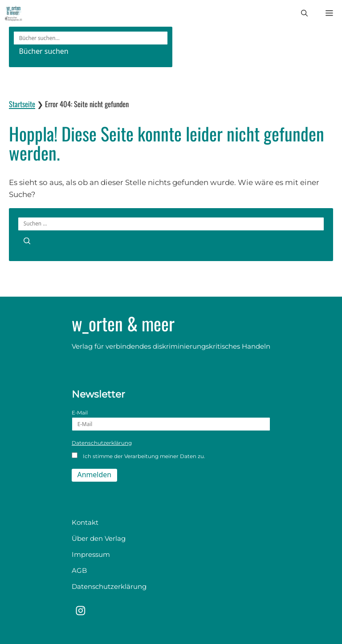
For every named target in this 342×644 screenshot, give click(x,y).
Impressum (91, 554)
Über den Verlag (99, 538)
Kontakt (85, 522)
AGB (79, 570)
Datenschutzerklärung (102, 443)
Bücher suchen (44, 51)
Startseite (22, 104)
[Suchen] (27, 241)
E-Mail (171, 420)
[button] (304, 13)
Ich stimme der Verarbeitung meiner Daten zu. (138, 456)
